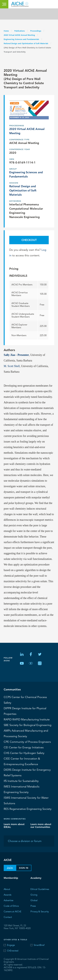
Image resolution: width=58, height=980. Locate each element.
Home (6, 31)
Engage (11, 945)
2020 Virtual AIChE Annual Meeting (19, 35)
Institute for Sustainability (21, 781)
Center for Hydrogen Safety (24, 753)
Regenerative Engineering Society (28, 809)
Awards (8, 895)
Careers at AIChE (13, 911)
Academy (36, 878)
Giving (34, 895)
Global (34, 900)
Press (33, 906)
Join (10, 868)
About (7, 889)
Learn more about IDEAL (14, 826)
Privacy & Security (40, 911)
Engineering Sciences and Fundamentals (21, 39)
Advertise (9, 900)
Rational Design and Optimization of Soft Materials (26, 43)
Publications (20, 31)
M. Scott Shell (12, 366)
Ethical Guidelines (40, 889)
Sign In (24, 868)
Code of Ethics (11, 906)
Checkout (29, 240)
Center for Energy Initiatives (24, 747)
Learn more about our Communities (41, 826)
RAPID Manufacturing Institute (27, 719)
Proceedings (36, 31)
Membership (11, 878)
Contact (8, 917)
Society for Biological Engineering (28, 725)
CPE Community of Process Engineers (27, 742)
